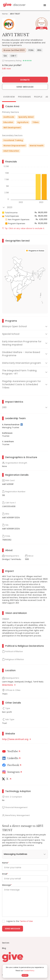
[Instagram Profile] (12, 772)
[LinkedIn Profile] (22, 425)
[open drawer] (45, 5)
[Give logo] (25, 957)
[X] (7, 779)
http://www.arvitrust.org (16, 739)
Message (7, 885)
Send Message (25, 87)
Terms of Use (26, 921)
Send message (13, 929)
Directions (9, 685)
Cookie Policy (29, 971)
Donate (25, 80)
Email (5, 874)
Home (5, 14)
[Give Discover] (14, 5)
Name (5, 863)
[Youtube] (12, 751)
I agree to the (19, 921)
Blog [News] (4, 948)
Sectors (6, 943)
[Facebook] (12, 765)
